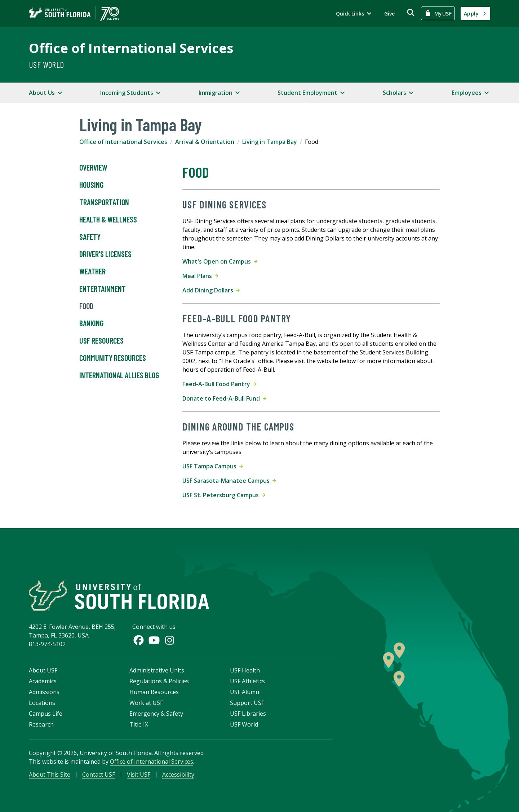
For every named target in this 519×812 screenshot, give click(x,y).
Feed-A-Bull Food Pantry (219, 384)
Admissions (44, 692)
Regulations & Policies (159, 681)
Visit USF (139, 775)
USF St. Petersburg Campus (224, 495)
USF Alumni (245, 692)
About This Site (50, 775)
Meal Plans (200, 276)
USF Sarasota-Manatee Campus (229, 481)
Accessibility (178, 775)
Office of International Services (131, 48)
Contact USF (99, 775)
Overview (93, 168)
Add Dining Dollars (211, 290)
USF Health (245, 670)
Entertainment (103, 289)
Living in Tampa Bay (270, 142)
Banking (91, 323)
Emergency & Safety (156, 714)
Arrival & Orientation (205, 142)
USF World (46, 64)
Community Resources (113, 358)
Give (389, 14)
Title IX (139, 724)
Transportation (104, 202)
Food (86, 306)
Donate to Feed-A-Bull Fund (224, 398)
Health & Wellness (108, 220)
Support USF (247, 703)
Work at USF (146, 703)
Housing (91, 185)
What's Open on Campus (220, 261)
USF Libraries (248, 714)
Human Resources (154, 692)
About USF (43, 670)
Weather (92, 272)
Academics (43, 681)
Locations (42, 703)
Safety (90, 237)
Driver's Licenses (105, 254)
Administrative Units (157, 670)
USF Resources (101, 341)
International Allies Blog (119, 375)
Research (41, 724)
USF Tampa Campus (213, 466)
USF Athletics (247, 681)
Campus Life (46, 714)
